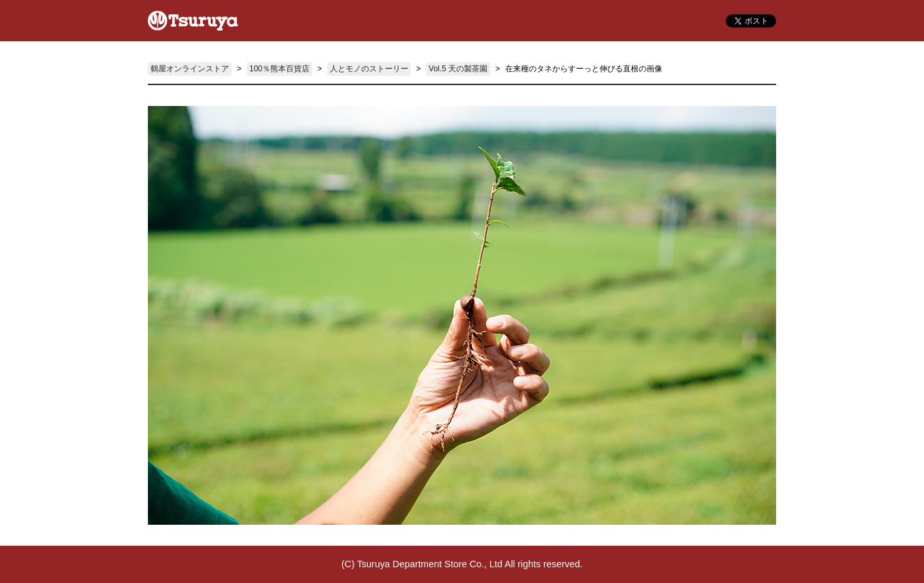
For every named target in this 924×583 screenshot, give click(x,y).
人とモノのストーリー (369, 69)
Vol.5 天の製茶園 (458, 69)
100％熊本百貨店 (279, 69)
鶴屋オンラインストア (190, 69)
